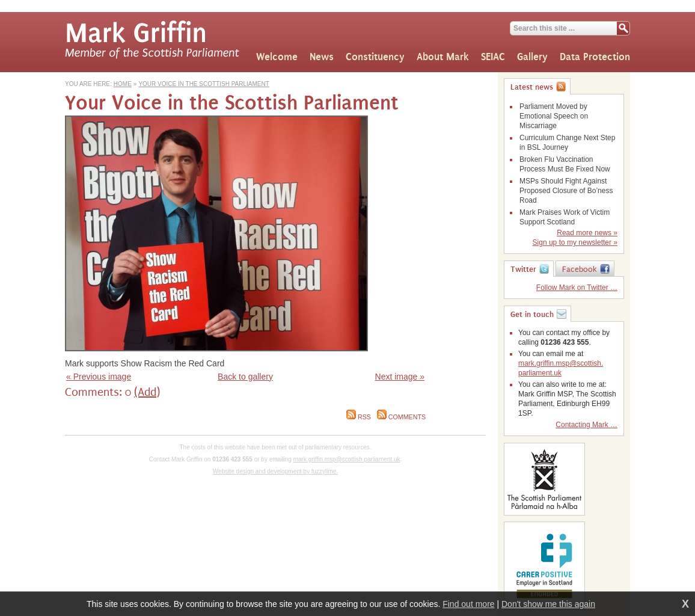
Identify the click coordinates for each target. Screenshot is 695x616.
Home (123, 84)
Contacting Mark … (586, 425)
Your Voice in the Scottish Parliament (204, 84)
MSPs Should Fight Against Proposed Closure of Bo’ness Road (566, 191)
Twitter (523, 269)
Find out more (468, 604)
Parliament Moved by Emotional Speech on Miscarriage (554, 116)
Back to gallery (245, 377)
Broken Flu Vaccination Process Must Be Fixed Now (565, 164)
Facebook (580, 269)
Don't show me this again (548, 604)
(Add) (147, 392)
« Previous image (99, 377)
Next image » (400, 377)
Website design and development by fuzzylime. (275, 471)
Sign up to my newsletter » (575, 242)
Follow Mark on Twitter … (577, 288)
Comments (401, 417)
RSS (359, 417)
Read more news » (587, 233)
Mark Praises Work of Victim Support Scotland (565, 217)
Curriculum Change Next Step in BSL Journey (567, 143)
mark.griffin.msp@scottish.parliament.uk (347, 459)
